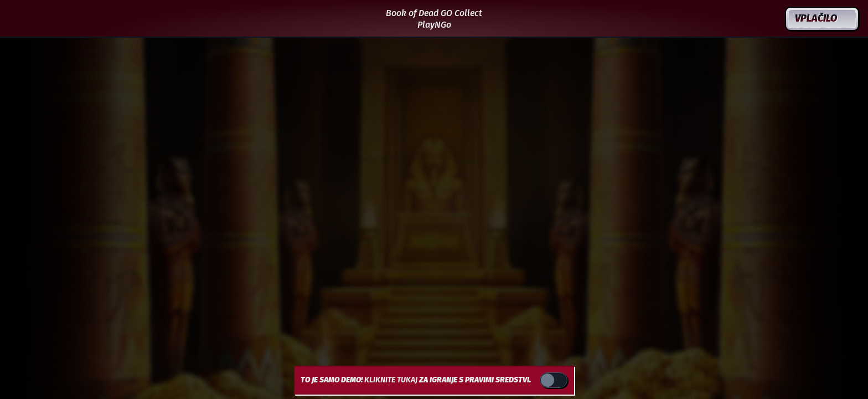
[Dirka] (768, 19)
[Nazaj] (19, 19)
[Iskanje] (742, 19)
